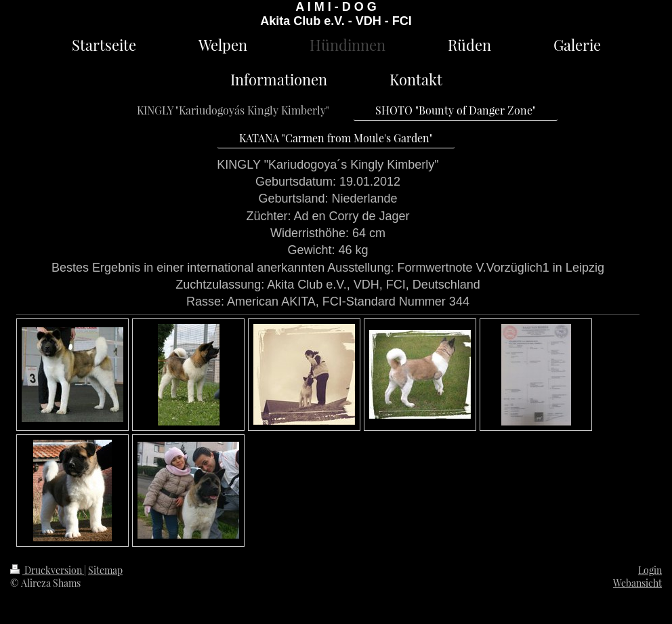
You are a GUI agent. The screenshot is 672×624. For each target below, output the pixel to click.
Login (650, 570)
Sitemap (105, 570)
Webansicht (637, 583)
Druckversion (47, 570)
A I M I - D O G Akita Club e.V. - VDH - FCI (336, 14)
